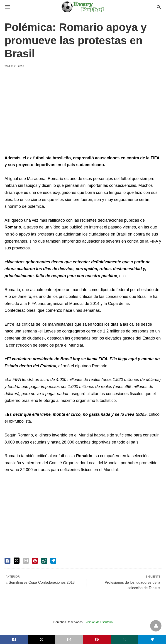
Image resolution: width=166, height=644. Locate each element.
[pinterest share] (35, 561)
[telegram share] (53, 561)
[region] (83, 114)
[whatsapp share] (44, 561)
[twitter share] (17, 561)
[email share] (26, 561)
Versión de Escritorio (99, 622)
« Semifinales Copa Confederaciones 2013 (40, 582)
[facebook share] (7, 561)
